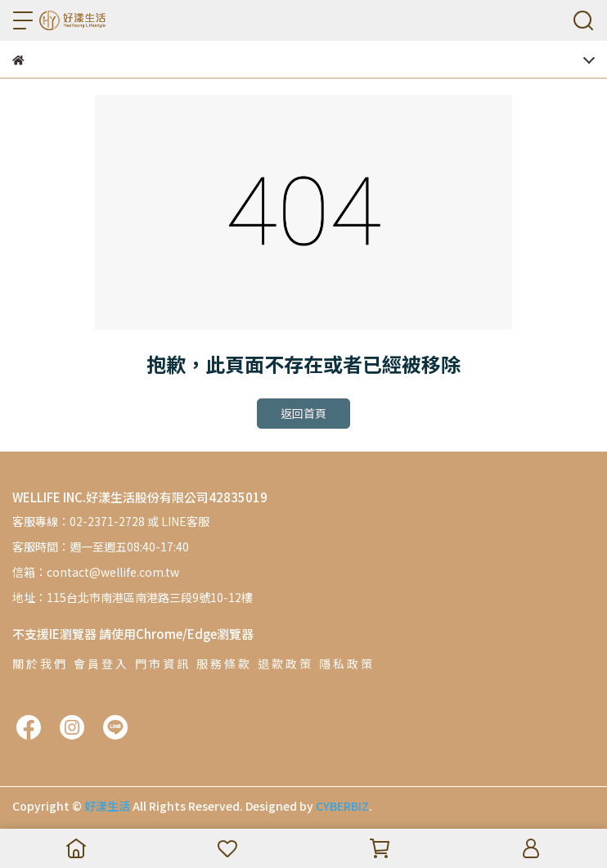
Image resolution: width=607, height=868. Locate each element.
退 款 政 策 (284, 663)
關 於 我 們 (39, 663)
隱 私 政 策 (346, 663)
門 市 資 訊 (162, 663)
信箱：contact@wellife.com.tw (96, 572)
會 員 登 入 (100, 663)
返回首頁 (303, 413)
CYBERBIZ (342, 806)
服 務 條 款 (223, 663)
